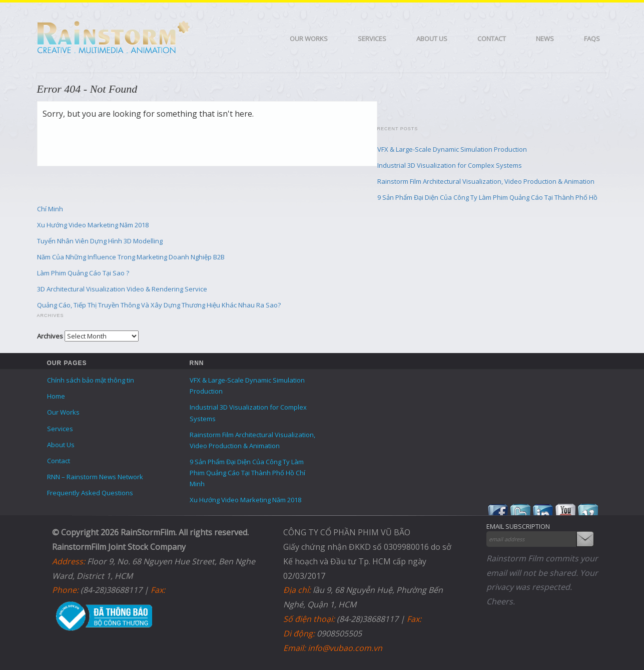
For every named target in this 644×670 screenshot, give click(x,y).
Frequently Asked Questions (90, 493)
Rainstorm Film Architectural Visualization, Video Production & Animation (486, 181)
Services (372, 39)
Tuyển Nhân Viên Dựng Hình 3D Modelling (100, 241)
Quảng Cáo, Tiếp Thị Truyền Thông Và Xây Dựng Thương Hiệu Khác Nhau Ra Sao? (159, 305)
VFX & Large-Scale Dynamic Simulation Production (452, 149)
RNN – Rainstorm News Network (95, 477)
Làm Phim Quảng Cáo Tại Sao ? (83, 273)
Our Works (309, 39)
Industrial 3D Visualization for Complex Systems (450, 165)
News (545, 39)
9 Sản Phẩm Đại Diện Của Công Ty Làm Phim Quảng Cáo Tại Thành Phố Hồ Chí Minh (247, 473)
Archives (50, 336)
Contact (492, 39)
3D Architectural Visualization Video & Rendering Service (122, 289)
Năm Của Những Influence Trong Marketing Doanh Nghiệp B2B (131, 257)
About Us (432, 39)
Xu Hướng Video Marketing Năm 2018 (93, 225)
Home (56, 396)
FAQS (592, 39)
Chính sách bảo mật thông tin (91, 380)
